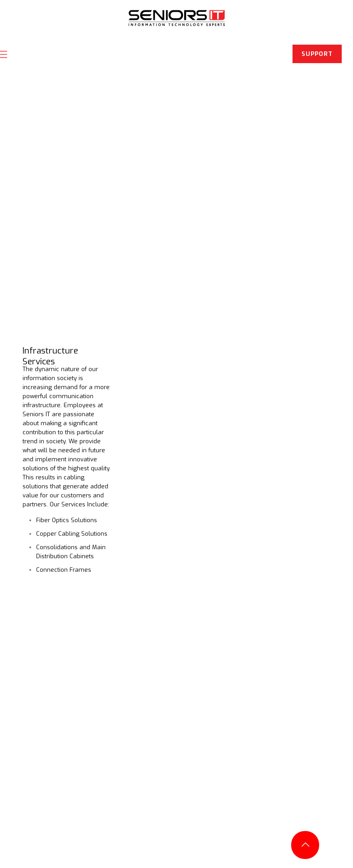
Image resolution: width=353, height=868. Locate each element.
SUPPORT (317, 54)
